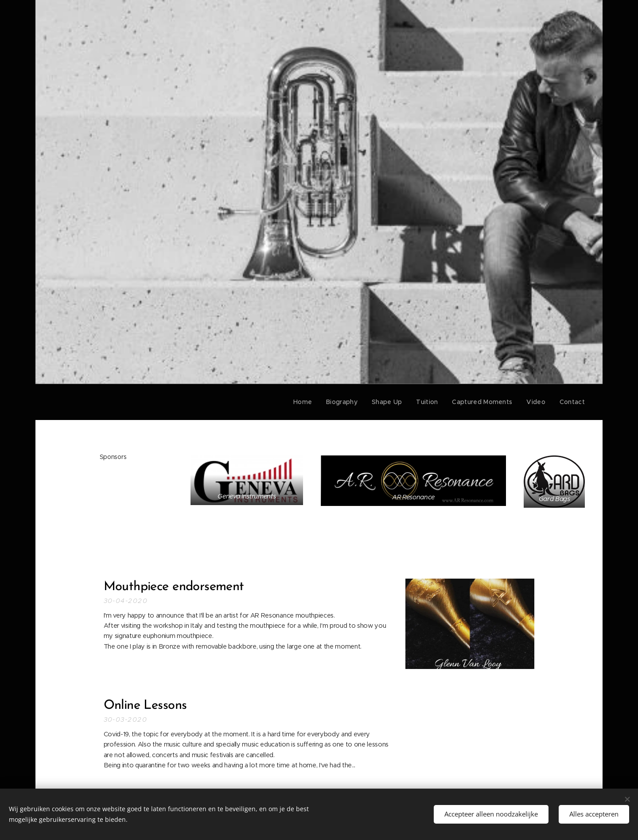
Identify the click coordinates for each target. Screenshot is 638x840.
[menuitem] (313, 402)
